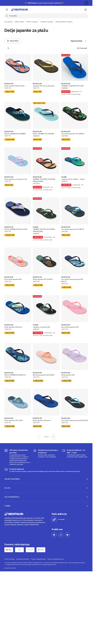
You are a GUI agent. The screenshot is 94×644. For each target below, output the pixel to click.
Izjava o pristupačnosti (56, 559)
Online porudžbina (12, 479)
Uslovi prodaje (10, 559)
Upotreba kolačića (23, 559)
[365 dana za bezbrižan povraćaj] (17, 457)
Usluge (7, 488)
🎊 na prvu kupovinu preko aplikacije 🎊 (44, 3)
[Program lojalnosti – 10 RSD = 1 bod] (75, 457)
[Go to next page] (53, 437)
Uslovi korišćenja (12, 497)
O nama (7, 506)
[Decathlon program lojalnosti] (42, 470)
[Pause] (86, 3)
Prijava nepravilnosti (38, 559)
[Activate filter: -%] (8, 48)
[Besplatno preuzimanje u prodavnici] (46, 457)
